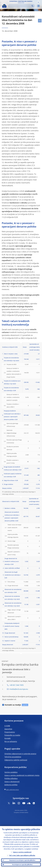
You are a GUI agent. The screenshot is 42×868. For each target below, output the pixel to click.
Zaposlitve (8, 729)
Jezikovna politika (11, 785)
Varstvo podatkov (11, 772)
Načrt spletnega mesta (12, 790)
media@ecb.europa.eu (19, 689)
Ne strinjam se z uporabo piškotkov (22, 865)
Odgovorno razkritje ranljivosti (16, 760)
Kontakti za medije (13, 705)
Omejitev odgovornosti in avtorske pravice (20, 754)
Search (32, 6)
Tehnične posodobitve (13, 757)
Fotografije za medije (12, 735)
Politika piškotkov (11, 778)
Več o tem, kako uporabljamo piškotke (22, 855)
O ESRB (7, 726)
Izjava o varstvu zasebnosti (22, 852)
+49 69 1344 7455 (16, 685)
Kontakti (8, 738)
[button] (38, 2)
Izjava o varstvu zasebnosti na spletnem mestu (22, 775)
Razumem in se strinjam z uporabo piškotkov (22, 860)
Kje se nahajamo (11, 741)
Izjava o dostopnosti (12, 782)
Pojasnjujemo (10, 732)
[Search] (20, 6)
